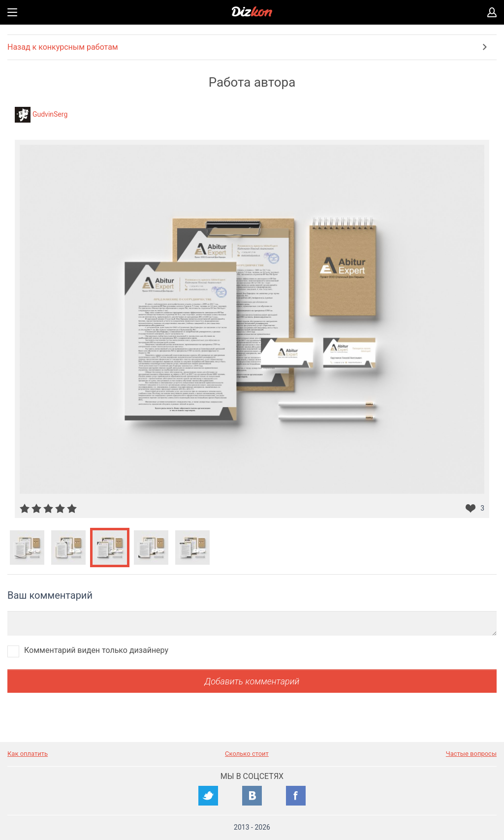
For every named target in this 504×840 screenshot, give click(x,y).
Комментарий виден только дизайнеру (96, 650)
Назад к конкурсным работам (63, 47)
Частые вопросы (471, 754)
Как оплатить (28, 754)
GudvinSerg (50, 114)
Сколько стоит (247, 754)
